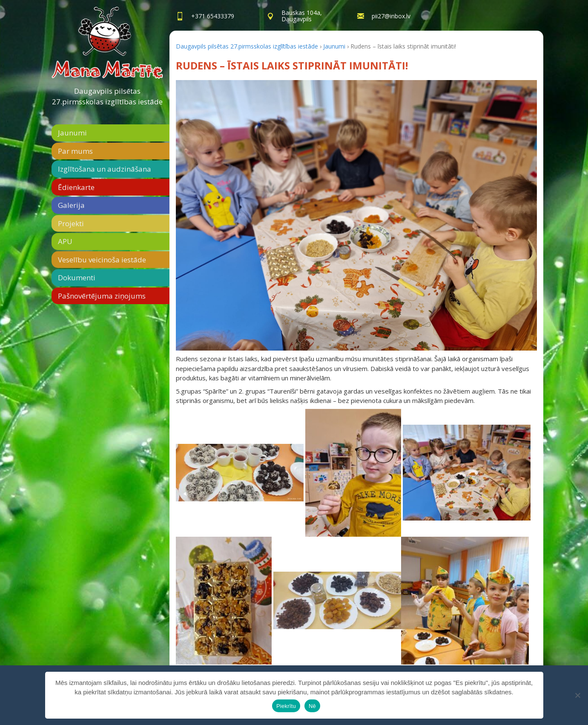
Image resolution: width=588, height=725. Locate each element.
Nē (312, 706)
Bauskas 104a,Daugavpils (302, 16)
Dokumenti (77, 278)
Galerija (71, 205)
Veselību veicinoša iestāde (102, 260)
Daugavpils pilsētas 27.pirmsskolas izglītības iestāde (107, 96)
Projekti (71, 223)
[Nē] (577, 695)
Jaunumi (72, 133)
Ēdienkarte (76, 187)
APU (65, 241)
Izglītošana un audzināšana (105, 169)
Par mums (75, 151)
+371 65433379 (213, 16)
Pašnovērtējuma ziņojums (102, 296)
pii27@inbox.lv (391, 16)
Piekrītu (286, 706)
